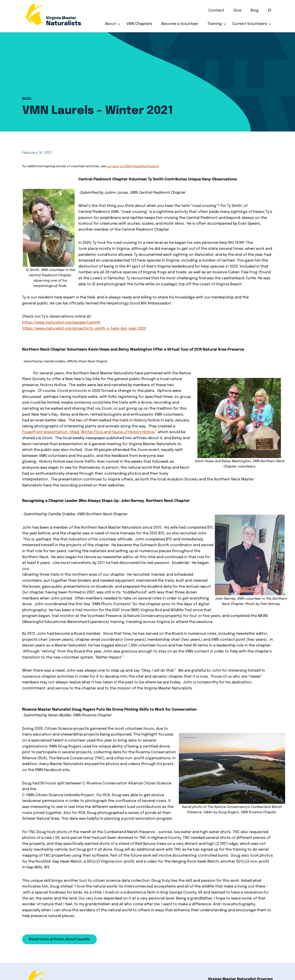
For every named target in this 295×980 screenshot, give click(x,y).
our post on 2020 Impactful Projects (133, 166)
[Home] (52, 16)
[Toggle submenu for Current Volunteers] (270, 24)
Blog (255, 10)
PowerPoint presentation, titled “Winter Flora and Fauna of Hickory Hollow (88, 432)
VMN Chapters (139, 24)
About (110, 24)
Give (237, 10)
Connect (216, 10)
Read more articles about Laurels (59, 939)
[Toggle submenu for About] (119, 24)
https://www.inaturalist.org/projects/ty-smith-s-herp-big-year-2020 (84, 329)
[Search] (269, 10)
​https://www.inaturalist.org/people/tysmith (61, 323)
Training (215, 24)
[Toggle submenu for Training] (225, 24)
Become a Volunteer (180, 24)
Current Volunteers (250, 24)
